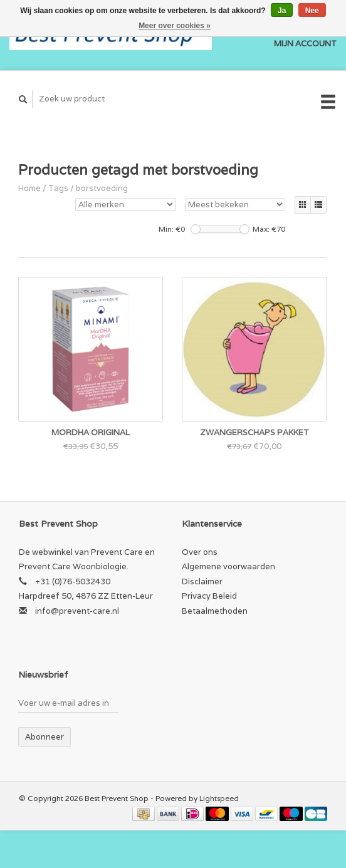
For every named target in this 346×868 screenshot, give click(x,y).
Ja (282, 11)
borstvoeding (102, 188)
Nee (312, 11)
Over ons (200, 552)
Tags (58, 188)
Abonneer (45, 737)
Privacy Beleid (209, 596)
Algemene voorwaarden (228, 566)
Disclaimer (202, 581)
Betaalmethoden (215, 611)
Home (29, 188)
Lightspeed (219, 798)
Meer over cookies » (175, 26)
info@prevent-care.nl (77, 611)
